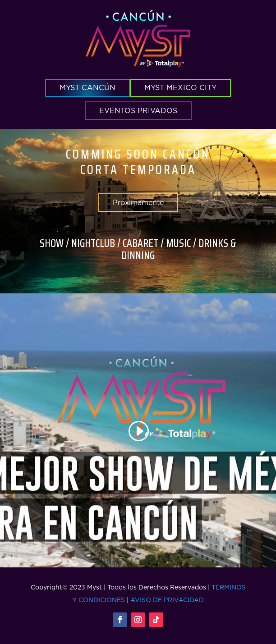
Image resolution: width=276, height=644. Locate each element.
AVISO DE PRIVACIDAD (167, 600)
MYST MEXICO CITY (180, 87)
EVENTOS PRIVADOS (138, 110)
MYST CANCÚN (87, 87)
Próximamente (138, 202)
